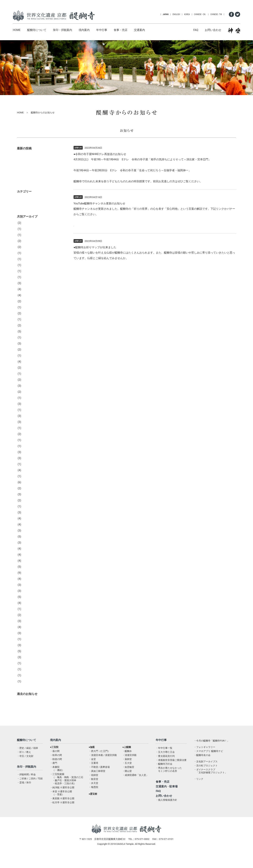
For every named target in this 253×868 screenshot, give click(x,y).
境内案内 (84, 30)
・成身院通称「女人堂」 (135, 786)
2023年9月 (27, 373)
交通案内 (139, 30)
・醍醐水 (127, 762)
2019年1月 (27, 668)
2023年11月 (28, 361)
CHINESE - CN (200, 14)
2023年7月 (27, 385)
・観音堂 (93, 790)
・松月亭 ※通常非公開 (62, 813)
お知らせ (26, 209)
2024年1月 (27, 354)
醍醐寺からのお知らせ (34, 711)
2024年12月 (28, 294)
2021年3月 (27, 529)
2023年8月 (27, 379)
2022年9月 (27, 433)
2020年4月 (27, 578)
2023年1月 (27, 409)
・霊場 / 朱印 (24, 794)
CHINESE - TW (216, 14)
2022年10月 (28, 427)
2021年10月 (28, 499)
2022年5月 (27, 457)
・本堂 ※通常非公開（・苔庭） (61, 804)
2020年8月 (27, 560)
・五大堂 (127, 774)
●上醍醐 (127, 758)
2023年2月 (27, 403)
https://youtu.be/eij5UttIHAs (91, 225)
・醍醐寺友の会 (202, 766)
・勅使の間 (56, 770)
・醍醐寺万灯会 (164, 775)
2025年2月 (27, 282)
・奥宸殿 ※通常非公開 (62, 809)
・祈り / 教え (24, 763)
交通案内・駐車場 (167, 797)
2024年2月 (27, 348)
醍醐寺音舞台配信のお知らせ (38, 190)
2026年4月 (27, 234)
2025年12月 (28, 246)
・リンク (199, 790)
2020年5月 (27, 572)
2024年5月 (27, 330)
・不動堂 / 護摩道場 (99, 778)
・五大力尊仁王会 (165, 763)
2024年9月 (27, 312)
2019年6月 (27, 638)
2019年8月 (27, 626)
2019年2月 (27, 662)
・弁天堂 (93, 794)
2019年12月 (28, 602)
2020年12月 (28, 541)
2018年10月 (28, 680)
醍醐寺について (37, 30)
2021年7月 (27, 511)
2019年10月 (28, 614)
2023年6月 (27, 391)
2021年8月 (27, 505)
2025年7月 (27, 264)
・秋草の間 (56, 766)
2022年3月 (27, 469)
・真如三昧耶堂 (97, 782)
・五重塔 (93, 774)
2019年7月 (27, 632)
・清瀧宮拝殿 (129, 766)
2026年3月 (27, 240)
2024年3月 (27, 342)
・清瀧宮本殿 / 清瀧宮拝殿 (103, 766)
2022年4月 (27, 463)
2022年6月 (27, 451)
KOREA (187, 14)
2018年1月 (27, 692)
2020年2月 (27, 590)
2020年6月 (27, 566)
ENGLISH (176, 14)
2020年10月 (28, 548)
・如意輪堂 (128, 778)
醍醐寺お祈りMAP (139, 258)
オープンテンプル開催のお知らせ (41, 166)
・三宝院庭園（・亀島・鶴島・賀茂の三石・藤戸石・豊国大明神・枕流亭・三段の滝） (67, 790)
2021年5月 (27, 523)
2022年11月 (28, 421)
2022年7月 (27, 445)
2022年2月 (27, 475)
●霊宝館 (93, 805)
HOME (17, 30)
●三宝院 (54, 758)
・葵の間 (55, 762)
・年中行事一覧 (164, 759)
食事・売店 (121, 30)
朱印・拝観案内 (63, 30)
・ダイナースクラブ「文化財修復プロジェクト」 (210, 782)
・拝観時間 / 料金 (26, 785)
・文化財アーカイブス (206, 772)
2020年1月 (27, 596)
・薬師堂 (127, 770)
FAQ (196, 30)
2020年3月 (27, 584)
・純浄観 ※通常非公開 (62, 798)
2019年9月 (27, 620)
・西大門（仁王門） (99, 762)
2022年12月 (28, 415)
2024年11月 (28, 300)
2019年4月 (27, 650)
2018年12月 (28, 674)
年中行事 (102, 30)
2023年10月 (28, 367)
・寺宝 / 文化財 (25, 767)
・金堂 (92, 770)
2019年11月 (28, 608)
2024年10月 (28, 306)
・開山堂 (127, 782)
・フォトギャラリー (205, 758)
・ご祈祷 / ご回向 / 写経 (30, 789)
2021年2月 (27, 535)
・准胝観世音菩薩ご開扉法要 (171, 771)
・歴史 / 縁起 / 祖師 (27, 759)
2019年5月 (27, 644)
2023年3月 (27, 397)
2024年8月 (27, 318)
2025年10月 (28, 258)
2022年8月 (27, 439)
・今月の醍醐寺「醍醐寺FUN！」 (212, 752)
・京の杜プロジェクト (206, 777)
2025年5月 (27, 270)
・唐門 (54, 774)
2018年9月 (27, 686)
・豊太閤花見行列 (165, 767)
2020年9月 (27, 554)
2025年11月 (28, 252)
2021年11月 (28, 493)
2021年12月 (28, 487)
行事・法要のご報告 (33, 215)
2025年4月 (27, 276)
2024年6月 (27, 324)
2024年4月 (27, 336)
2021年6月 (27, 517)
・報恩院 (93, 798)
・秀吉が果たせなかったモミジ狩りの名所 (169, 780)
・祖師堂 (93, 786)
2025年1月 (27, 288)
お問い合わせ (213, 30)
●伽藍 (92, 758)
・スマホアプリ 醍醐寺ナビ (208, 762)
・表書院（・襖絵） (57, 780)
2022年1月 (27, 481)
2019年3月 (27, 656)
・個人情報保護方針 (166, 811)
